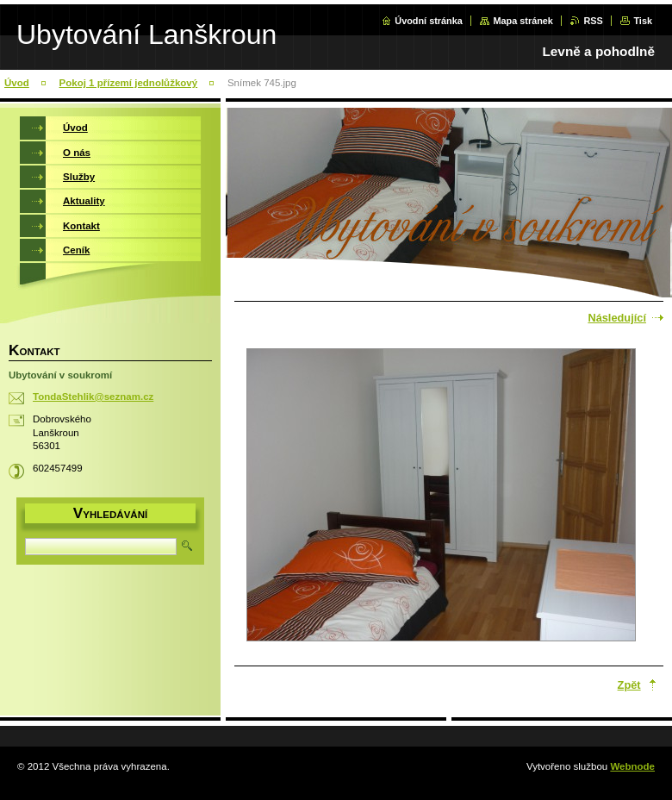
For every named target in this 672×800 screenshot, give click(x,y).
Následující (617, 318)
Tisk (643, 21)
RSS (593, 21)
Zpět (629, 685)
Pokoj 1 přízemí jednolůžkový (129, 83)
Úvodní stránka (429, 21)
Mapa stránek (523, 21)
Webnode (632, 766)
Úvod (17, 83)
